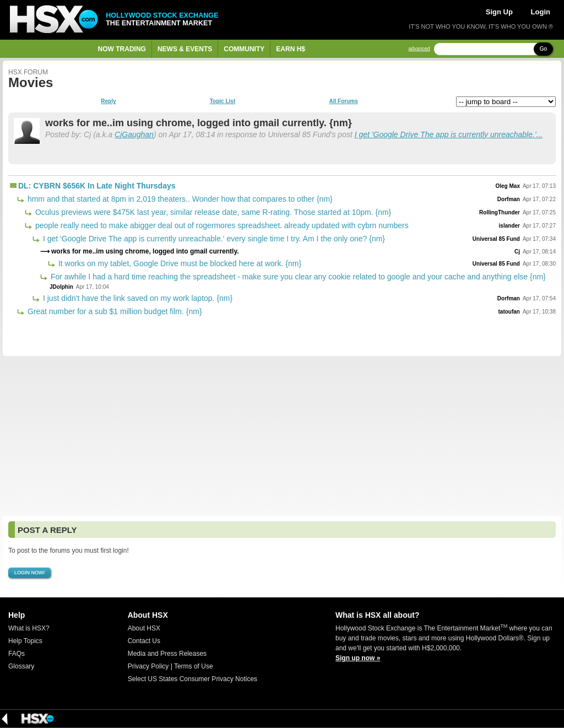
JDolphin (61, 287)
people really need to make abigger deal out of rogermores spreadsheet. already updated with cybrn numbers (221, 225)
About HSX (144, 628)
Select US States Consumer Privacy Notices (192, 679)
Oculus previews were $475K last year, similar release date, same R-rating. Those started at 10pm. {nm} (212, 212)
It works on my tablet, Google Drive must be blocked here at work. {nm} (179, 263)
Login (541, 12)
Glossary (21, 666)
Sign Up (499, 12)
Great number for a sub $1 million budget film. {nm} (114, 311)
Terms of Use (194, 666)
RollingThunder (500, 212)
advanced (419, 49)
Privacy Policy (148, 666)
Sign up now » (358, 658)
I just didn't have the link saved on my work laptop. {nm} (137, 298)
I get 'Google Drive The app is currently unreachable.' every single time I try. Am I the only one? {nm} (213, 239)
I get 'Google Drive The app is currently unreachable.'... (449, 134)
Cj (517, 252)
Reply (108, 101)
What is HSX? (29, 628)
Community (244, 49)
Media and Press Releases (167, 654)
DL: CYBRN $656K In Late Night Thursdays (97, 186)
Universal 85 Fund (496, 239)
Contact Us (144, 641)
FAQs (17, 654)
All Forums (343, 101)
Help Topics (25, 641)
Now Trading (122, 49)
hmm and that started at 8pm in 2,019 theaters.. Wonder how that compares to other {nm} (179, 199)
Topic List (223, 101)
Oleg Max (507, 186)
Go (543, 49)
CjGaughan (134, 134)
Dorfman (509, 199)
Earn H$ (291, 49)
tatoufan (509, 312)
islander (509, 226)
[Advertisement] (282, 436)
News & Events (185, 49)
